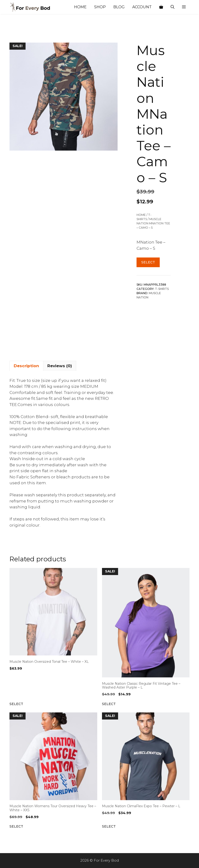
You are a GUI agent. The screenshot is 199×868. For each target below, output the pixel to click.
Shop (100, 7)
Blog (119, 7)
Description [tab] (26, 366)
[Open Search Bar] (172, 7)
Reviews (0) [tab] (60, 366)
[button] (184, 7)
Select (148, 262)
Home (80, 7)
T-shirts (162, 289)
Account (142, 7)
